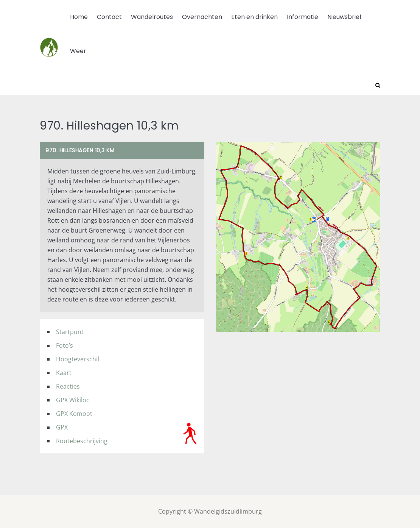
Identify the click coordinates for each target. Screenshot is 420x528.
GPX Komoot (74, 414)
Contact (109, 17)
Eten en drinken (254, 17)
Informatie (303, 17)
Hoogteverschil (78, 359)
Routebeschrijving (82, 441)
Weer (78, 51)
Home (79, 17)
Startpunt (70, 332)
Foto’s (65, 345)
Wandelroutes (152, 17)
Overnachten (202, 17)
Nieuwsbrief (345, 17)
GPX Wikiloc (73, 400)
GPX (62, 427)
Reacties (68, 386)
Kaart (64, 373)
